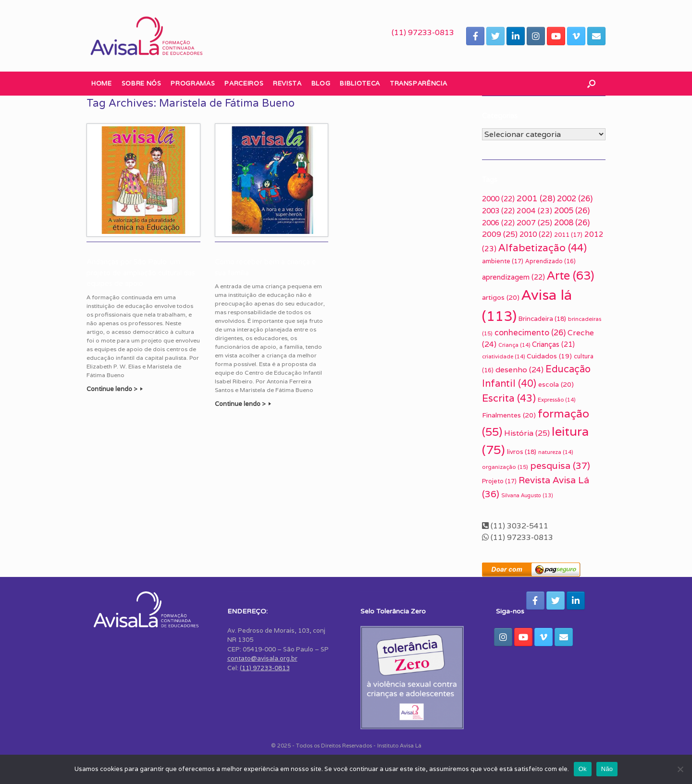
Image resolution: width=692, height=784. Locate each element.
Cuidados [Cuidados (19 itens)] (549, 356)
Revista (287, 83)
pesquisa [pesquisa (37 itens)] (560, 465)
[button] (591, 84)
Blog (321, 83)
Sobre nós (142, 83)
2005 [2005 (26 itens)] (572, 210)
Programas (193, 83)
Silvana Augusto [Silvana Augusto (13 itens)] (527, 495)
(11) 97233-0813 (423, 32)
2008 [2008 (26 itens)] (572, 222)
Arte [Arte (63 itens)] (570, 275)
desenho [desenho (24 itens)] (519, 370)
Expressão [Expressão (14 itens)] (556, 400)
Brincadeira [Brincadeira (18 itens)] (542, 318)
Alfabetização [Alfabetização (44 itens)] (543, 248)
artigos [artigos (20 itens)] (501, 297)
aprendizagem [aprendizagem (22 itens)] (513, 277)
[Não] (680, 769)
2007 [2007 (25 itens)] (534, 223)
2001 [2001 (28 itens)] (536, 198)
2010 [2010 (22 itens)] (536, 234)
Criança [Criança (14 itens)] (514, 345)
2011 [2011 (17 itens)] (568, 235)
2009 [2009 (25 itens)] (500, 234)
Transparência (418, 83)
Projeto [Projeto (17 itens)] (499, 481)
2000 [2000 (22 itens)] (498, 199)
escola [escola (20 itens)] (556, 384)
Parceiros (244, 83)
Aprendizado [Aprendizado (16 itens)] (550, 261)
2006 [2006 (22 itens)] (498, 223)
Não (607, 769)
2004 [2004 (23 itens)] (534, 210)
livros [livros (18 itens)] (522, 452)
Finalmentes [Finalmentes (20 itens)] (509, 415)
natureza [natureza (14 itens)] (556, 452)
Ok (583, 769)
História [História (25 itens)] (527, 433)
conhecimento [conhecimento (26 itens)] (530, 332)
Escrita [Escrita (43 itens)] (509, 398)
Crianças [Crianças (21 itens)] (553, 344)
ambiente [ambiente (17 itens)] (503, 261)
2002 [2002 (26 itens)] (575, 198)
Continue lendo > (115, 389)
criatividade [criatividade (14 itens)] (503, 356)
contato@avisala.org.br (262, 658)
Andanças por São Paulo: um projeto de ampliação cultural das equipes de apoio (141, 273)
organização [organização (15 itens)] (505, 467)
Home (102, 83)
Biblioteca (360, 83)
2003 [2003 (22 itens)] (498, 211)
